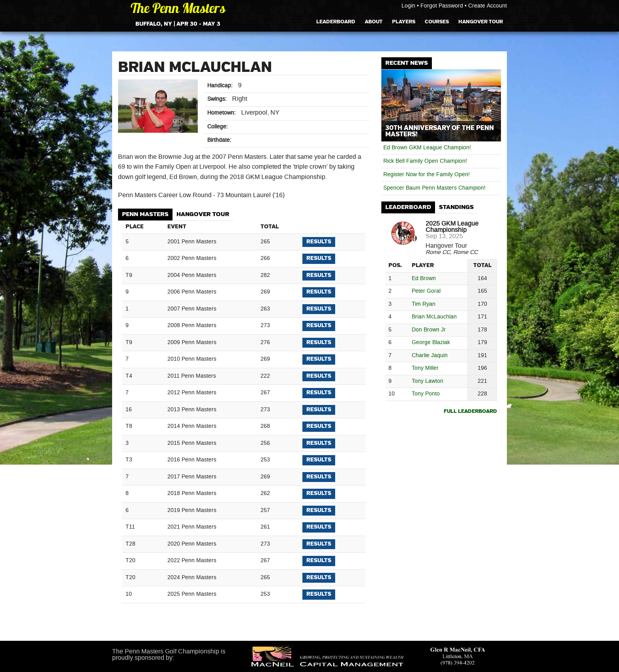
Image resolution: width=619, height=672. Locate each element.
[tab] (145, 215)
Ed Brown (424, 279)
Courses (437, 22)
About (374, 22)
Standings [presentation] (456, 207)
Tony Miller (425, 368)
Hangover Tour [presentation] (203, 214)
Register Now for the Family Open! (427, 175)
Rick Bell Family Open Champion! (425, 161)
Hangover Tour (481, 22)
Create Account (488, 6)
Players (404, 22)
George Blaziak (431, 343)
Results (319, 242)
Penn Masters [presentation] (145, 214)
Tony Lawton (428, 381)
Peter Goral (426, 291)
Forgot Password (442, 6)
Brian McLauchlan (434, 317)
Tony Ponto (426, 394)
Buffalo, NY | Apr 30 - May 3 (178, 24)
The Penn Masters (178, 10)
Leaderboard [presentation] (408, 207)
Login (408, 6)
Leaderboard (336, 22)
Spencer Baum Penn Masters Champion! (434, 188)
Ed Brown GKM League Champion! (427, 148)
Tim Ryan (424, 304)
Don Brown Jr (429, 330)
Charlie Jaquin (430, 356)
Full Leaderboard (470, 411)
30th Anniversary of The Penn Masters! (440, 131)
